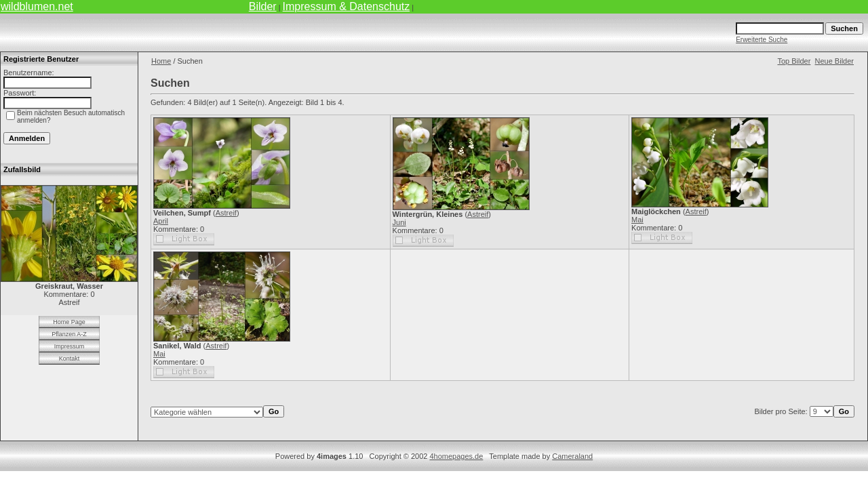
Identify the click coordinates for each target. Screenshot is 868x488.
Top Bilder (794, 61)
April (161, 221)
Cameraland (572, 456)
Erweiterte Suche (762, 40)
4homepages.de (456, 456)
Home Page (69, 322)
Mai (637, 220)
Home (161, 61)
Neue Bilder (834, 61)
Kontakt (70, 359)
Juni (399, 222)
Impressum (70, 346)
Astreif (226, 213)
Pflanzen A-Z (69, 334)
